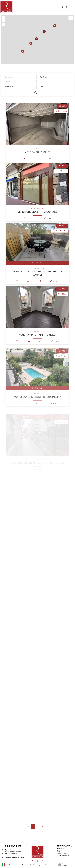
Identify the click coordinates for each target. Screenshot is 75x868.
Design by (63, 865)
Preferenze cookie (51, 865)
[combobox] (19, 77)
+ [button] (4, 17)
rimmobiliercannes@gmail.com (14, 858)
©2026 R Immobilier (13, 865)
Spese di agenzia (38, 865)
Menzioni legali (26, 865)
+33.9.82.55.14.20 (11, 853)
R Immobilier (13, 846)
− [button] (4, 20)
